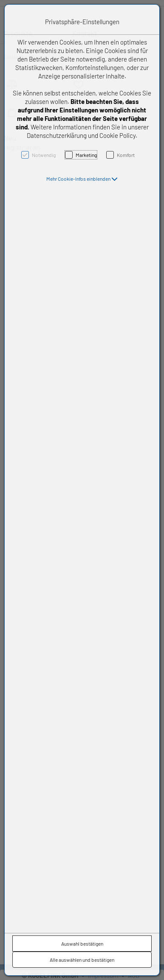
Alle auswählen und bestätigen (82, 960)
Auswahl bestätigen (82, 944)
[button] (82, 179)
